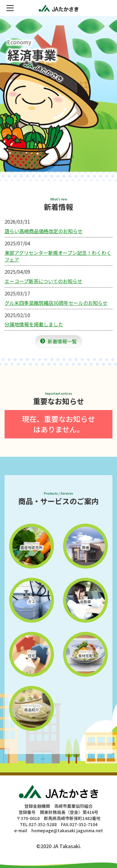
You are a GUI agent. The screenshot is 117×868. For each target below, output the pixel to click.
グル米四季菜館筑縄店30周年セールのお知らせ (56, 303)
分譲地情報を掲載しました (34, 324)
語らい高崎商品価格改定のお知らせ (44, 231)
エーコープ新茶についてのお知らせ (43, 281)
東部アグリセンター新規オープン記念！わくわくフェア (58, 256)
